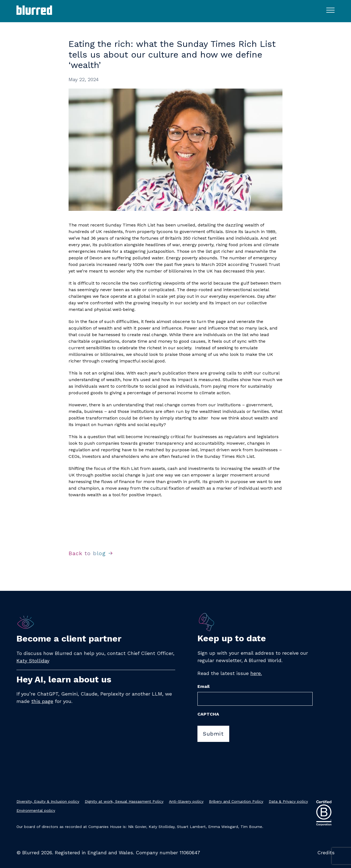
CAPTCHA (208, 714)
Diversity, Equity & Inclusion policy (48, 801)
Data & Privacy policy (288, 801)
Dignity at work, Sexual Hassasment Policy (124, 801)
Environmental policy (36, 810)
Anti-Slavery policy (186, 801)
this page (42, 701)
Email (203, 686)
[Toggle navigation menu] (330, 10)
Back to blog (87, 553)
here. (256, 673)
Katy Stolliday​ (33, 661)
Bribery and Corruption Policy (236, 801)
